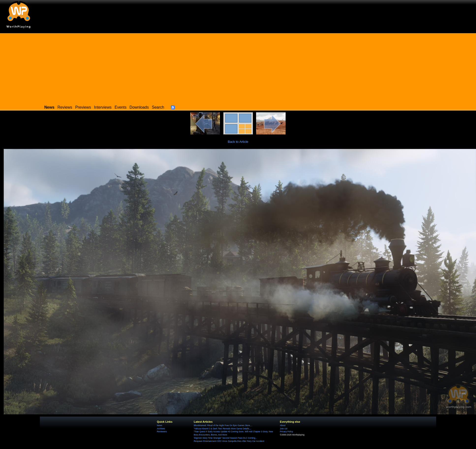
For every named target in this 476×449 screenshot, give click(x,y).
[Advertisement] (238, 68)
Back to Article (238, 142)
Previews (83, 107)
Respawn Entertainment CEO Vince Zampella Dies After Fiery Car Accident (229, 441)
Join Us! (284, 429)
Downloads (139, 107)
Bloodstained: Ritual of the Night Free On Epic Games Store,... (223, 425)
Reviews (65, 107)
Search (158, 107)
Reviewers (162, 432)
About (283, 425)
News (160, 425)
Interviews (103, 107)
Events (121, 107)
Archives (161, 429)
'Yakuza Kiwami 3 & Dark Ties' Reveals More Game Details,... (223, 429)
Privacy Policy (286, 432)
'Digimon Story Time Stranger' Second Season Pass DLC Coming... (225, 438)
